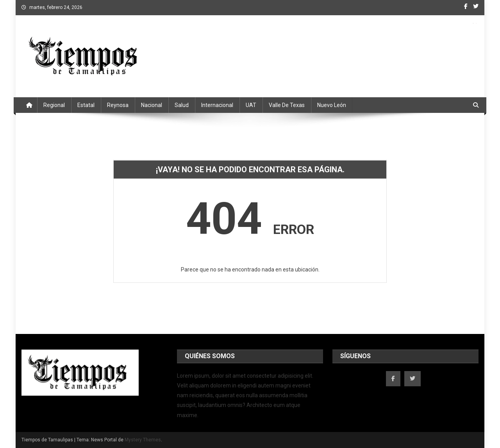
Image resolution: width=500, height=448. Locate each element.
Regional (54, 105)
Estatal (86, 105)
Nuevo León (332, 105)
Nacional (152, 105)
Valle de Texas (287, 105)
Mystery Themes (143, 440)
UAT (251, 105)
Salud (182, 105)
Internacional (217, 105)
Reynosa (118, 105)
